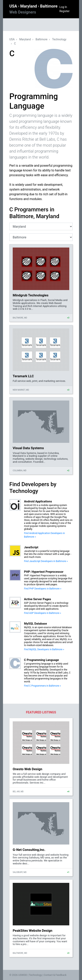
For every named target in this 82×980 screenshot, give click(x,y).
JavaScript (31, 547)
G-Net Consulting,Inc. (29, 850)
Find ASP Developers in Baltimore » (42, 613)
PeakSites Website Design (33, 931)
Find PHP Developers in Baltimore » (43, 589)
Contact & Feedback (55, 975)
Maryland (29, 6)
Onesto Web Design (27, 769)
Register (64, 11)
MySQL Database (35, 624)
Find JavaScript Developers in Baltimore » (46, 561)
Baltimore (41, 39)
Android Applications (38, 501)
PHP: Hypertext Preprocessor (44, 572)
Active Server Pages (38, 599)
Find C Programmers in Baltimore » (42, 686)
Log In (63, 7)
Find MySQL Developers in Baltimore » (44, 649)
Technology (59, 39)
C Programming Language (41, 660)
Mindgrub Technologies (31, 295)
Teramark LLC (23, 376)
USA (14, 6)
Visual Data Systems (28, 448)
